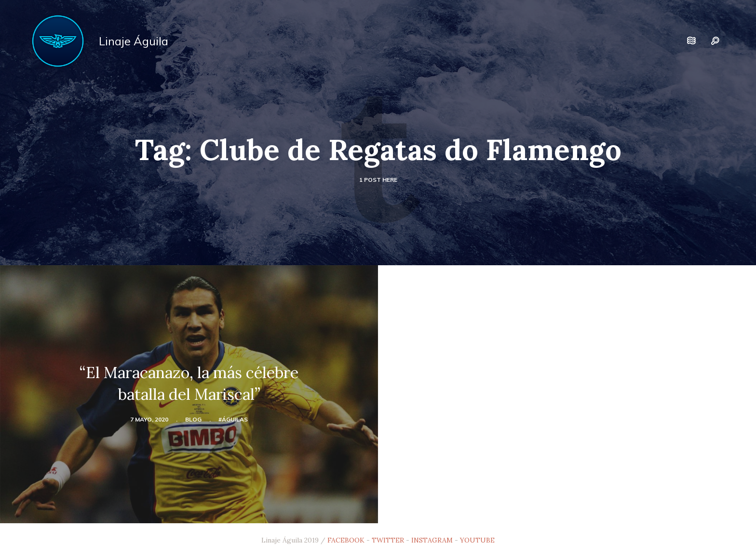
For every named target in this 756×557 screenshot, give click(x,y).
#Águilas (233, 419)
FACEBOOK (346, 540)
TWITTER (388, 540)
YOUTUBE (477, 540)
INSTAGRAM (432, 540)
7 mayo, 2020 (149, 419)
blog (193, 419)
